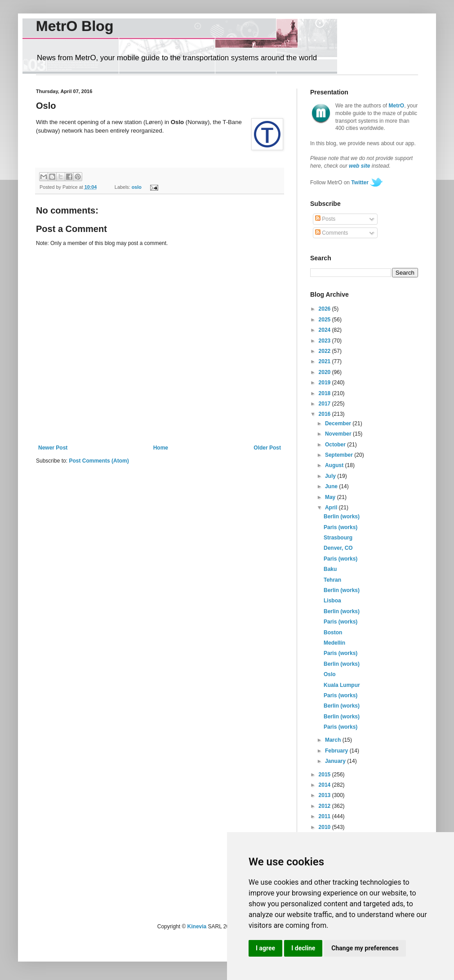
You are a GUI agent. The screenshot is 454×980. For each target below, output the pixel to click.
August (335, 465)
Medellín (334, 643)
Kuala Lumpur (342, 685)
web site (359, 166)
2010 (325, 827)
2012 (325, 806)
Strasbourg (338, 538)
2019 (325, 383)
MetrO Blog (75, 26)
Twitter (360, 183)
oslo (137, 187)
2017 (325, 404)
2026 (325, 309)
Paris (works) (340, 527)
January (336, 761)
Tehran (332, 580)
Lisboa (332, 601)
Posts (325, 219)
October (336, 445)
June (332, 486)
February (337, 751)
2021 (325, 361)
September (340, 455)
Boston (333, 633)
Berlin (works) (342, 517)
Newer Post (53, 448)
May (331, 497)
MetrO (397, 106)
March (334, 740)
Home (161, 448)
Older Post (267, 448)
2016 (325, 414)
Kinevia (197, 927)
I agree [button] (265, 948)
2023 (325, 341)
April (332, 508)
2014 (325, 785)
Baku (330, 569)
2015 (325, 775)
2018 (325, 393)
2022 (325, 351)
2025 (325, 320)
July (331, 476)
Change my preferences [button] (365, 948)
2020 (325, 372)
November (339, 434)
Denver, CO (338, 548)
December (339, 423)
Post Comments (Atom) (99, 461)
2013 (325, 795)
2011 (325, 816)
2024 (325, 330)
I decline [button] (303, 948)
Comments (332, 233)
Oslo (330, 674)
